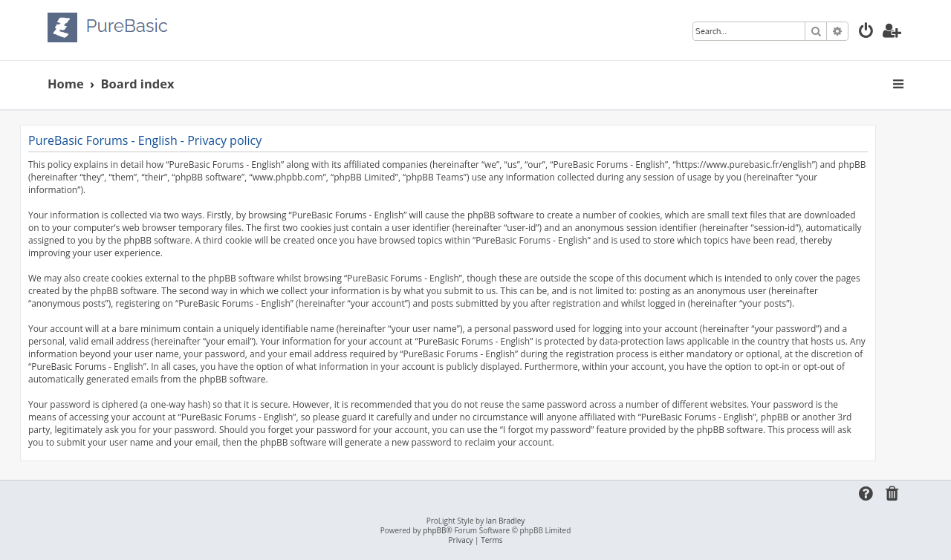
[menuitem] (866, 32)
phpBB (434, 531)
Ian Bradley (505, 521)
